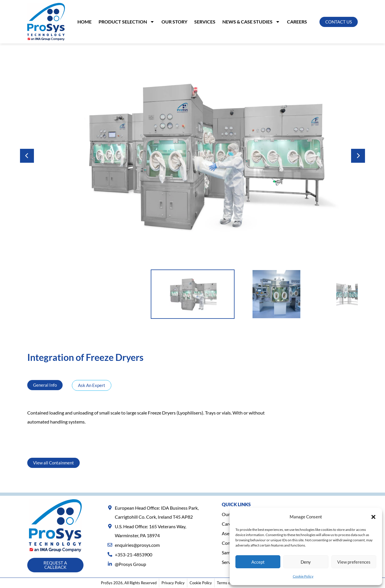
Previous (27, 156)
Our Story (174, 22)
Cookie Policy (303, 576)
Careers (297, 22)
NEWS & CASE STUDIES (251, 22)
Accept (258, 562)
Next (358, 156)
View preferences (354, 562)
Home (85, 22)
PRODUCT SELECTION (127, 22)
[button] (373, 517)
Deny (306, 562)
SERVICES (205, 22)
